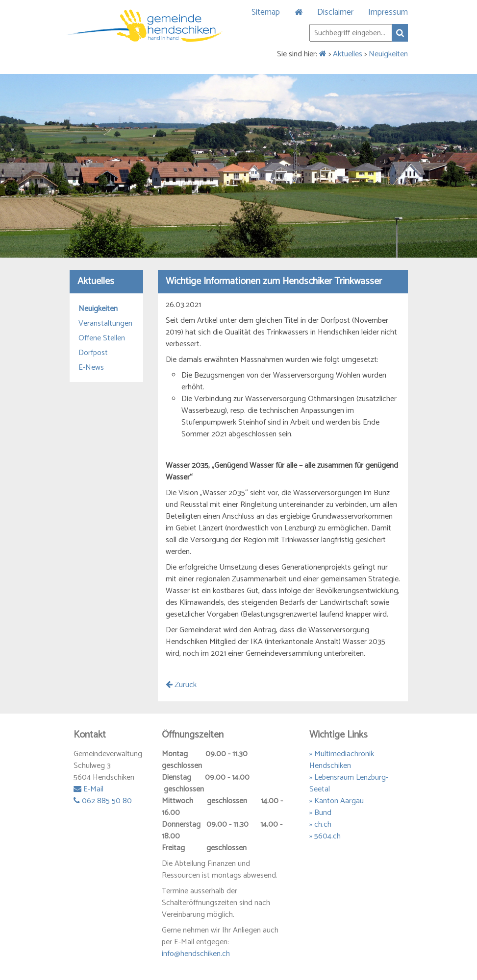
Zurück (181, 685)
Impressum (388, 12)
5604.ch (327, 836)
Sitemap (266, 12)
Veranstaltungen (105, 324)
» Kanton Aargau (337, 801)
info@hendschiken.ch (196, 954)
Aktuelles (348, 54)
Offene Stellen (102, 338)
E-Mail (88, 789)
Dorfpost (93, 353)
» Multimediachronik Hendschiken (342, 760)
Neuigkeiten (388, 54)
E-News (91, 368)
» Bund (320, 813)
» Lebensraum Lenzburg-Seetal (349, 783)
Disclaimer (335, 12)
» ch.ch (320, 825)
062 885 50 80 (103, 801)
